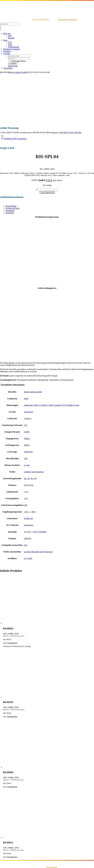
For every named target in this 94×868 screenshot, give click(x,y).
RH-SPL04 (64, 133)
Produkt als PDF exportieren (14, 139)
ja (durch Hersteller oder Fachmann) (38, 552)
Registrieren (13, 66)
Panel (72, 133)
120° (26, 458)
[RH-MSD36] (40, 697)
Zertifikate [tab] (10, 213)
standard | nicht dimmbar (34, 472)
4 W (26, 425)
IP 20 (26, 485)
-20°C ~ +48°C (30, 512)
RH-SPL (78, 133)
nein (28, 465)
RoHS (30, 558)
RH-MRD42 (8, 628)
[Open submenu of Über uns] (11, 34)
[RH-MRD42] (40, 623)
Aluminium (29, 525)
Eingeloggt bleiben (17, 61)
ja (25, 465)
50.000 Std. (29, 518)
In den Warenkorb (47, 192)
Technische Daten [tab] (13, 208)
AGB (76, 865)
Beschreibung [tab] (11, 206)
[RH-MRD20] (40, 767)
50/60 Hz (28, 538)
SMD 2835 (28, 452)
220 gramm (29, 412)
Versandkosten (12, 643)
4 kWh (27, 432)
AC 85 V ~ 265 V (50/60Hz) (35, 532)
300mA (27, 439)
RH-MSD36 (8, 702)
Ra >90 (34, 478)
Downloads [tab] (10, 211)
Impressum (83, 865)
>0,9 (26, 498)
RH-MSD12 (8, 842)
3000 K (27, 445)
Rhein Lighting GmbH (18, 72)
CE (25, 558)
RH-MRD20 (8, 772)
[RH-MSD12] (40, 837)
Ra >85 (27, 478)
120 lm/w (28, 419)
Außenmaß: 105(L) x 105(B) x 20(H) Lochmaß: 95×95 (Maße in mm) (52, 405)
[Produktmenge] (47, 190)
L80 (26, 505)
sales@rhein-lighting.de (67, 20)
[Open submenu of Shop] (8, 41)
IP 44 (31, 485)
